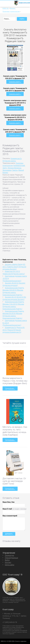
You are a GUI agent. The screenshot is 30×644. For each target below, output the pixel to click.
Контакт (8, 562)
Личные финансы (14, 168)
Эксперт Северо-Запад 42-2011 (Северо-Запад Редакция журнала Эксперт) (14, 267)
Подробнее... (10, 388)
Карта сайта (10, 565)
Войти (7, 560)
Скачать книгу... (15, 82)
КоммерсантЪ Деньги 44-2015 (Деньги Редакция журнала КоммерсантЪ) (14, 330)
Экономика (7, 170)
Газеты (15, 170)
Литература (9, 555)
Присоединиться (11, 558)
